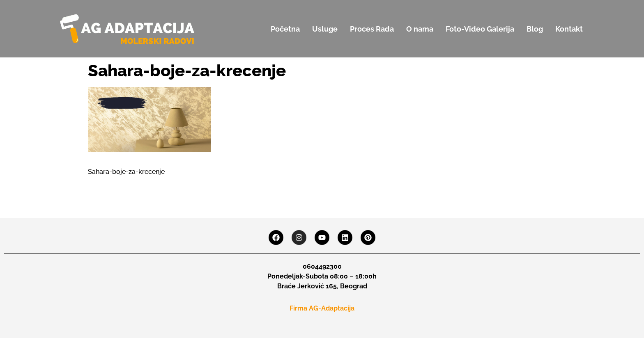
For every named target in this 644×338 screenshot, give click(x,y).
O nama (420, 29)
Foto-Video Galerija (480, 29)
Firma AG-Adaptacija (322, 308)
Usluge (325, 29)
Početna (285, 29)
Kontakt (569, 29)
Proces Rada (372, 29)
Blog (535, 29)
